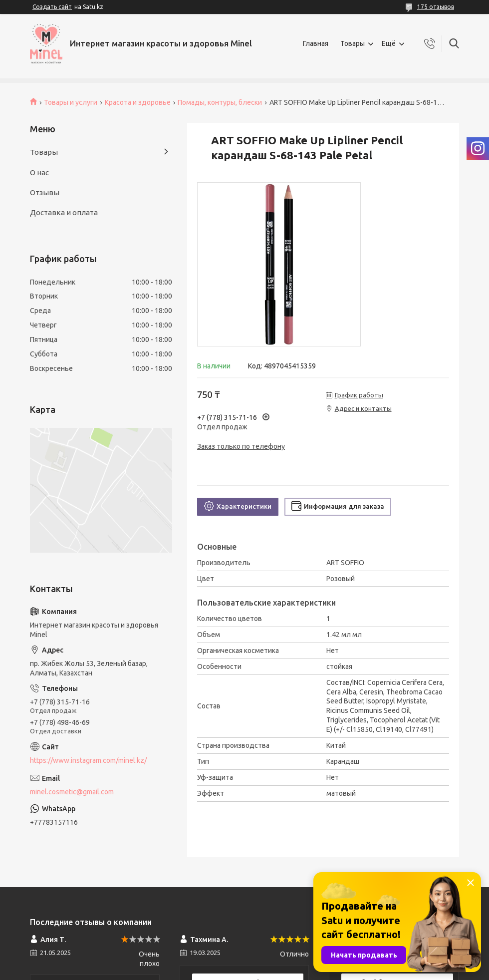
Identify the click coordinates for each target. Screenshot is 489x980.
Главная (316, 43)
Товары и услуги (71, 102)
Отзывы (45, 192)
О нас (39, 172)
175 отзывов (436, 7)
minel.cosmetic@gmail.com (72, 792)
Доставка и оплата (64, 212)
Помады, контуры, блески (220, 102)
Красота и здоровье (138, 102)
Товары (353, 43)
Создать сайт (52, 7)
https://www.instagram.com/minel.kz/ (88, 760)
